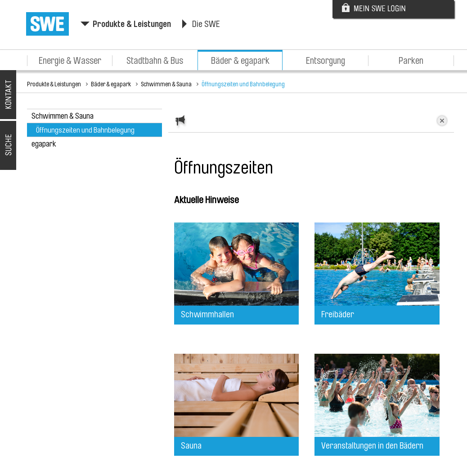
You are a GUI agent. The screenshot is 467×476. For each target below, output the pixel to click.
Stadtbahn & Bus (155, 61)
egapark (44, 144)
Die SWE (206, 24)
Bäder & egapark (240, 61)
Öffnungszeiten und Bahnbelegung (243, 84)
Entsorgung (326, 61)
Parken (411, 61)
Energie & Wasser (70, 61)
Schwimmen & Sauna (166, 84)
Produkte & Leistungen (132, 24)
